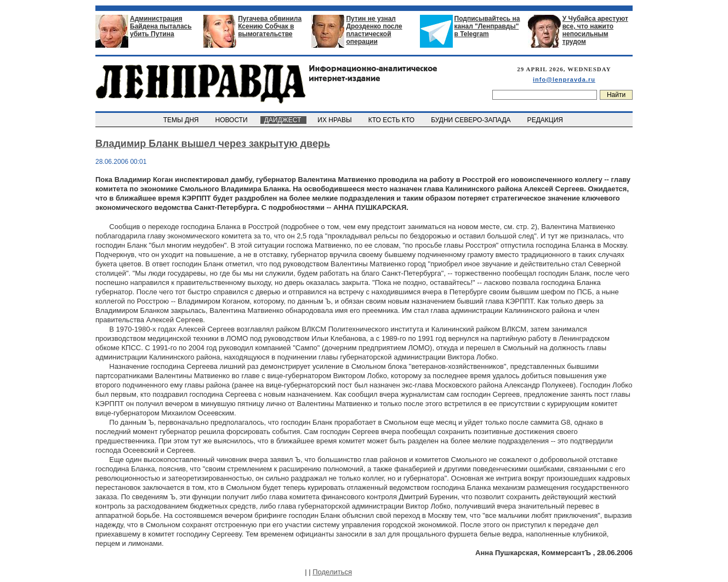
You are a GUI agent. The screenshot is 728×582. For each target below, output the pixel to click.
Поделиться (332, 572)
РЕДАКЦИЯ (546, 120)
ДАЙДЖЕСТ (283, 120)
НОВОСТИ (232, 120)
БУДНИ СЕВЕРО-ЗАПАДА (471, 120)
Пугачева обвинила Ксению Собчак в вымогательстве (270, 26)
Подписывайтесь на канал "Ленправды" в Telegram (487, 26)
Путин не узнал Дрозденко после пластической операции (374, 30)
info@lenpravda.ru (564, 79)
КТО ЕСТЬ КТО (392, 120)
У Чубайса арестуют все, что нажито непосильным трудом (595, 30)
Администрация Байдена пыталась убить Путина (161, 26)
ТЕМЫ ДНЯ (182, 120)
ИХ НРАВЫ (336, 120)
